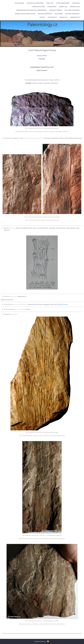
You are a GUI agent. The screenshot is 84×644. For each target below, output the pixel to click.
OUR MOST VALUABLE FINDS (35, 3)
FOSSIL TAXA (50, 3)
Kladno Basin (52, 7)
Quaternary (59, 14)
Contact (42, 17)
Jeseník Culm (63, 7)
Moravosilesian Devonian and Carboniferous (32, 10)
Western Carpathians (45, 14)
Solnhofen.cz (52, 17)
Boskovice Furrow (56, 10)
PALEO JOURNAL (20, 3)
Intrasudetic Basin (39, 7)
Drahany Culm (75, 7)
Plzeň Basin (76, 3)
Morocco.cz (63, 17)
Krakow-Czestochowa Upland (25, 14)
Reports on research (73, 14)
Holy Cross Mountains (72, 10)
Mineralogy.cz (75, 17)
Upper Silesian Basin (63, 3)
